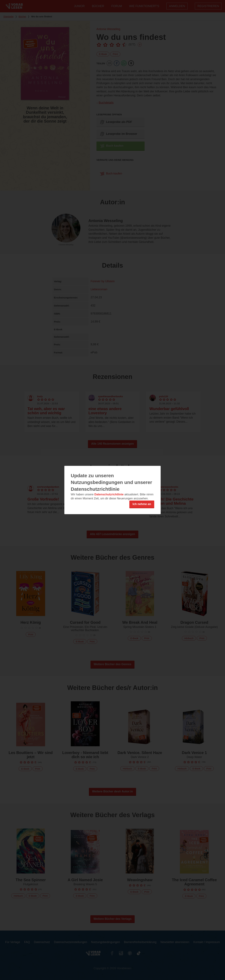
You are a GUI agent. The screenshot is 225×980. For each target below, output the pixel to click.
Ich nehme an (142, 504)
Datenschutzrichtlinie (109, 494)
